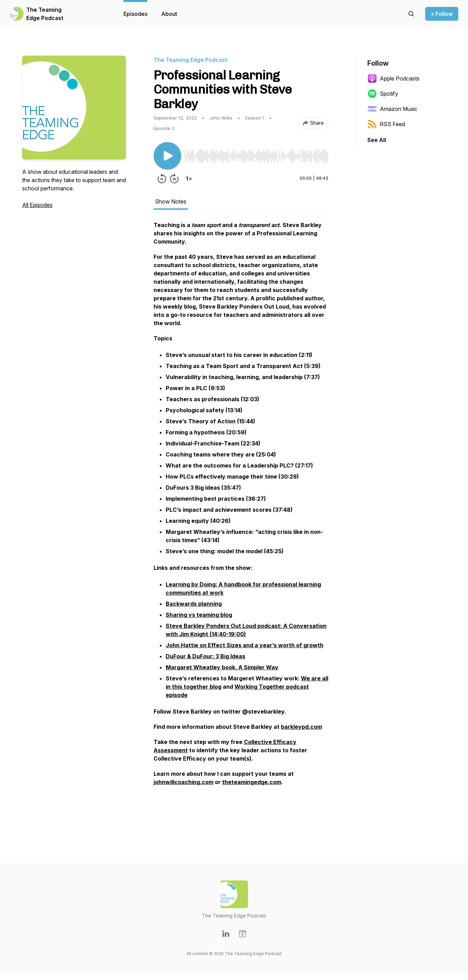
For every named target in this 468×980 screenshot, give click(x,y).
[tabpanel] (241, 523)
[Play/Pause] (167, 156)
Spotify (383, 94)
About (169, 14)
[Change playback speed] (189, 179)
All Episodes (37, 205)
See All (377, 140)
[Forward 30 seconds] (174, 179)
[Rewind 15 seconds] (162, 179)
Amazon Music (392, 109)
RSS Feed (386, 124)
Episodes (135, 14)
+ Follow (442, 14)
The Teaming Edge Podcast (45, 14)
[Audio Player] (256, 154)
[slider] (256, 156)
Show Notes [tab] (171, 201)
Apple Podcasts (393, 78)
